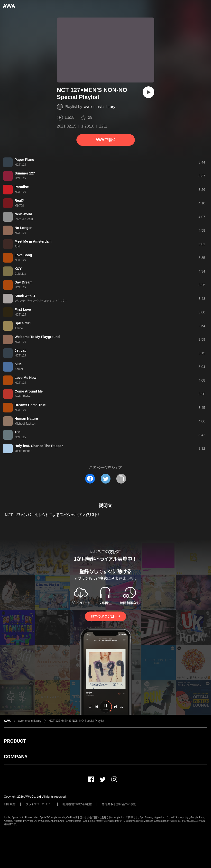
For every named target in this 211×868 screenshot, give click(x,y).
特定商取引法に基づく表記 (119, 804)
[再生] (148, 92)
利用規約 (10, 804)
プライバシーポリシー (39, 804)
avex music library (100, 107)
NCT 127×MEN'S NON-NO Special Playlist (76, 721)
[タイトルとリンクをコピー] (121, 479)
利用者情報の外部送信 (77, 804)
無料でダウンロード (105, 616)
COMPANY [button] (16, 757)
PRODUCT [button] (15, 741)
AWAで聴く (105, 140)
